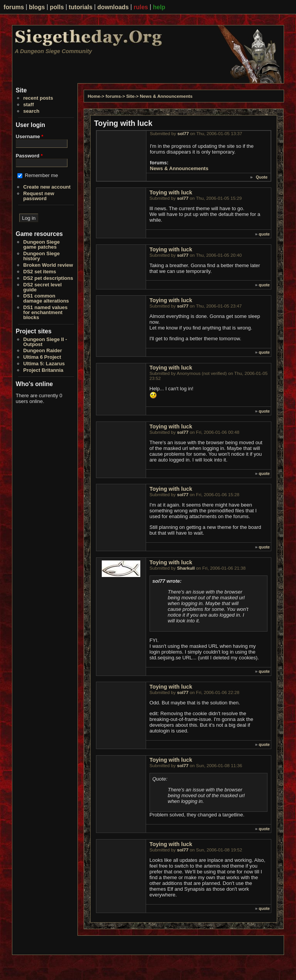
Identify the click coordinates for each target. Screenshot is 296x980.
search (31, 111)
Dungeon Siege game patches (41, 244)
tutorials (81, 7)
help (159, 7)
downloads (113, 7)
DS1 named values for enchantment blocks (45, 312)
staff (28, 105)
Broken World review (48, 265)
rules (141, 7)
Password (29, 156)
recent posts (38, 98)
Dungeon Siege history (41, 256)
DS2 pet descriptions (48, 278)
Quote (262, 177)
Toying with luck (171, 192)
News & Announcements (166, 96)
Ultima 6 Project (42, 357)
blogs (37, 7)
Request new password (39, 196)
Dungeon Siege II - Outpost (45, 342)
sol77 (183, 133)
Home (94, 96)
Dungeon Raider (42, 350)
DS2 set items (40, 272)
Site (130, 96)
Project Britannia (43, 370)
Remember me (41, 175)
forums (14, 7)
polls (57, 7)
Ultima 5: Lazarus (44, 364)
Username (30, 136)
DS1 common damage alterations (46, 298)
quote (264, 234)
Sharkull (186, 568)
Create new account (47, 187)
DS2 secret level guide (42, 287)
